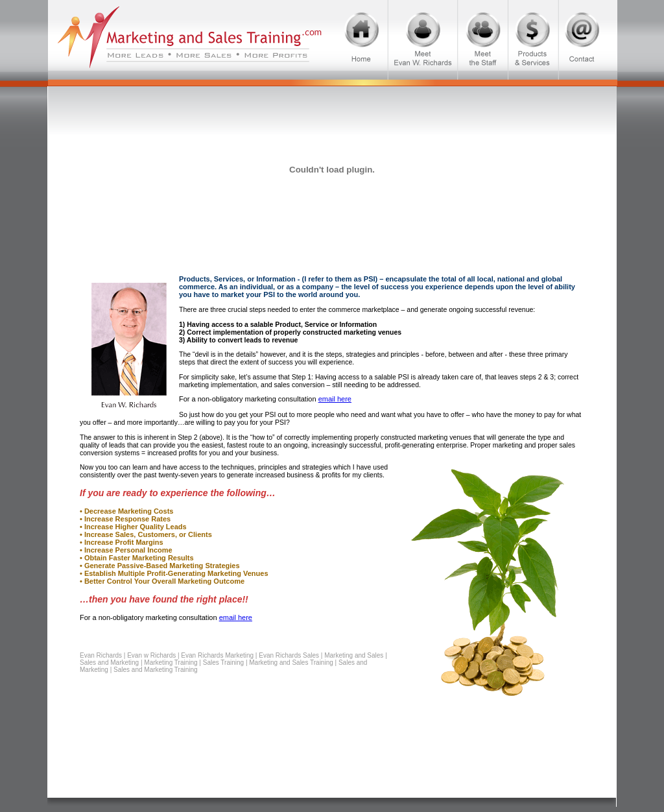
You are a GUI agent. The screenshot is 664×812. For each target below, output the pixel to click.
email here (335, 399)
